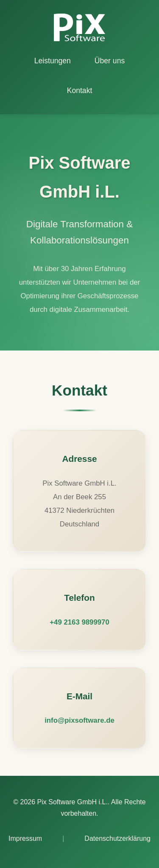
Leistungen (53, 61)
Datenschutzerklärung (117, 838)
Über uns (110, 61)
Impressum (25, 838)
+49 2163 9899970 (79, 622)
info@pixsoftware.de (79, 720)
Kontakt (80, 90)
